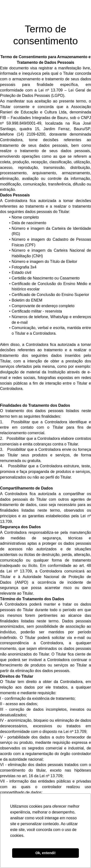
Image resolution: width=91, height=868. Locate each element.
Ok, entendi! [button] (45, 853)
